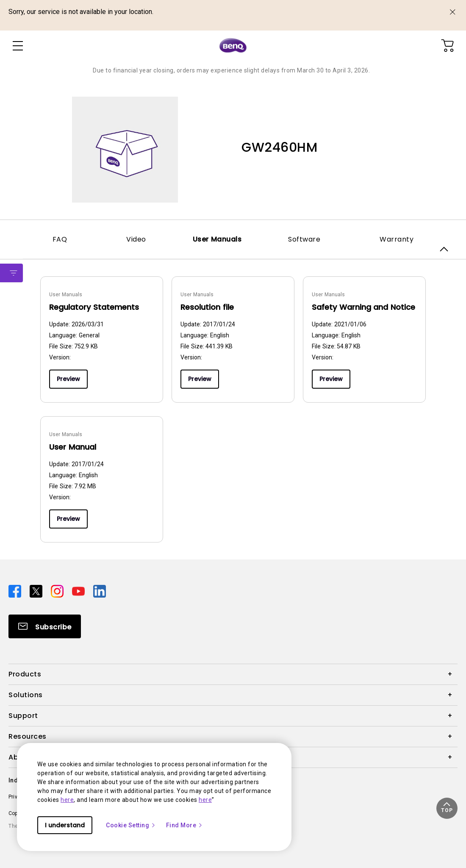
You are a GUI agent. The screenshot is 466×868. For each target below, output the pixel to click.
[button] (447, 808)
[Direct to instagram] (58, 591)
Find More (185, 825)
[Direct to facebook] (16, 591)
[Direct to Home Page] (233, 46)
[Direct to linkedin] (100, 591)
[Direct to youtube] (79, 591)
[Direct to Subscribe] (45, 626)
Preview (68, 379)
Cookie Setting (131, 825)
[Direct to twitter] (37, 591)
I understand (65, 825)
